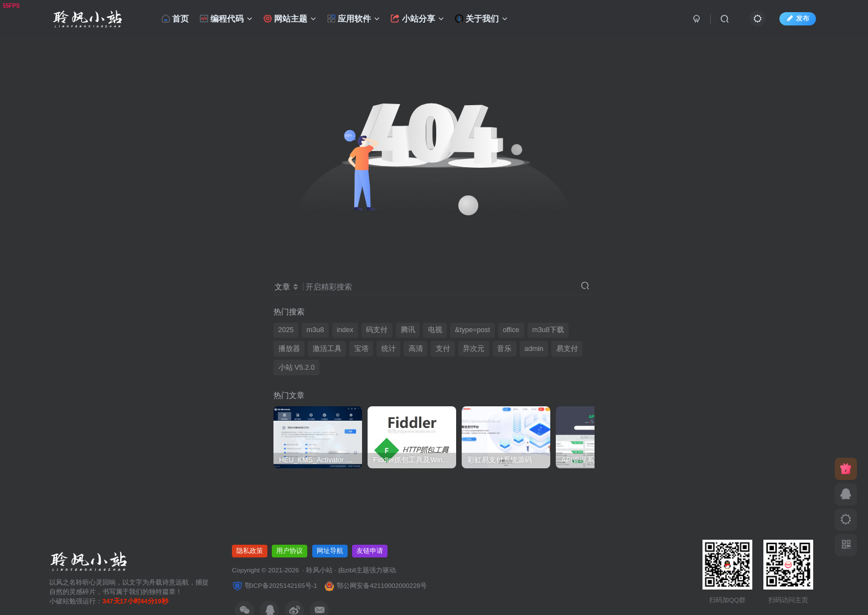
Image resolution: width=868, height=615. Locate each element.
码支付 (377, 330)
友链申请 (370, 551)
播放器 (289, 349)
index (345, 330)
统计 (389, 349)
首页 (175, 19)
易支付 (567, 349)
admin (534, 349)
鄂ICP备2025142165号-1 (275, 585)
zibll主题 (357, 570)
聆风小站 (319, 570)
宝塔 (361, 349)
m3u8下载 (548, 330)
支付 (443, 349)
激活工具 (327, 349)
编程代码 (226, 19)
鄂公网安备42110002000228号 (375, 585)
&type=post (472, 330)
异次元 (474, 349)
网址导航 (330, 551)
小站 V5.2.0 (297, 368)
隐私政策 (250, 551)
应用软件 (353, 19)
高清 (416, 349)
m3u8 (316, 330)
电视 (435, 330)
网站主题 (289, 19)
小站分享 (417, 19)
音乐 (504, 349)
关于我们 (481, 19)
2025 (286, 330)
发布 (798, 18)
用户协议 (290, 551)
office (511, 330)
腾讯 (408, 330)
